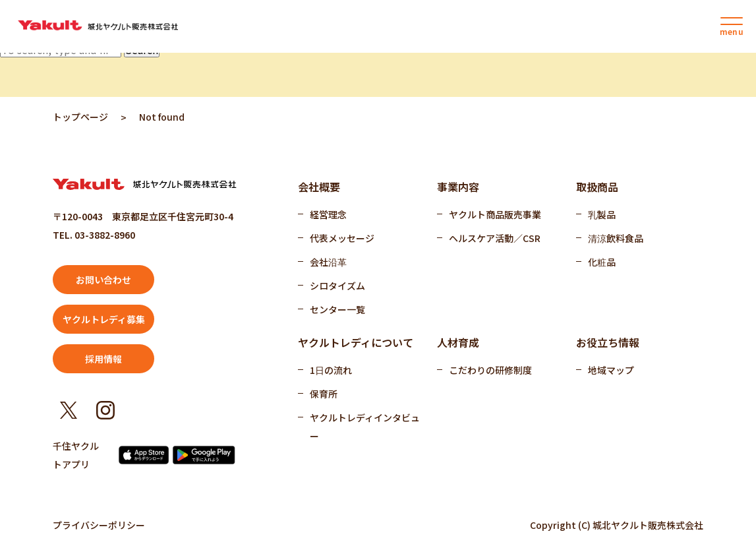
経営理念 (328, 214)
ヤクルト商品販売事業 (495, 214)
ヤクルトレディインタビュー (365, 427)
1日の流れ (331, 370)
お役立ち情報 (608, 342)
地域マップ (611, 370)
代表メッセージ (342, 238)
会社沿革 (328, 262)
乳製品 (602, 214)
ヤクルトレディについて (356, 342)
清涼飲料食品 (616, 238)
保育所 (324, 394)
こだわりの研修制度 (490, 370)
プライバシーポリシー (99, 525)
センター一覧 (337, 309)
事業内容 (458, 187)
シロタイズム (337, 286)
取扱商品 (597, 187)
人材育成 (458, 342)
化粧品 (602, 262)
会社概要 (319, 187)
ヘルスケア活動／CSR (495, 238)
